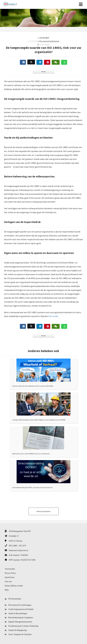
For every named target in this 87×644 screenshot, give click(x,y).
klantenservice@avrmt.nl (18, 550)
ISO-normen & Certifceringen (49, 41)
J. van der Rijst (43, 38)
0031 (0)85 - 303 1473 (17, 546)
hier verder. (53, 316)
